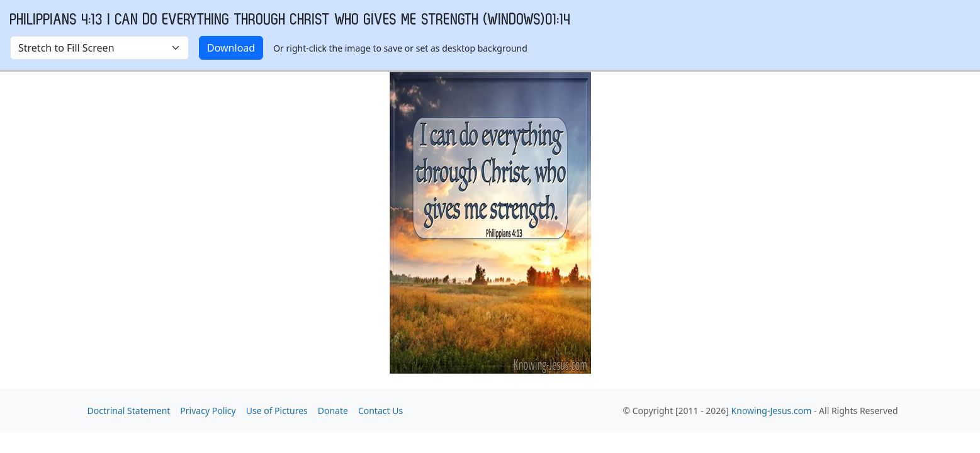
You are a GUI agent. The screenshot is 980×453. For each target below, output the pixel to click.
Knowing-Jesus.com (772, 411)
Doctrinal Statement (129, 411)
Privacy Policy (208, 411)
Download (231, 48)
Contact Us (380, 411)
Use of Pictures (277, 411)
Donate (333, 411)
